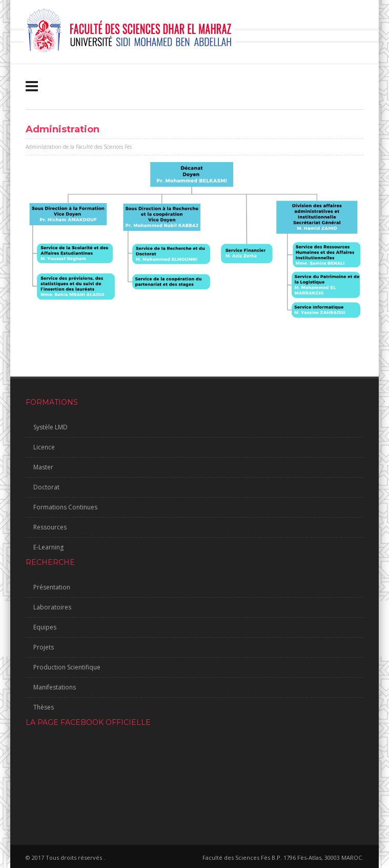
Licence (44, 447)
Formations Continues (65, 507)
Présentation (52, 587)
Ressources (50, 527)
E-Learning (48, 547)
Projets (44, 647)
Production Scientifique (67, 667)
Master (43, 467)
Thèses (44, 707)
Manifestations (55, 687)
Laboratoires (52, 607)
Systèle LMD (50, 427)
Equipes (45, 627)
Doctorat (46, 487)
